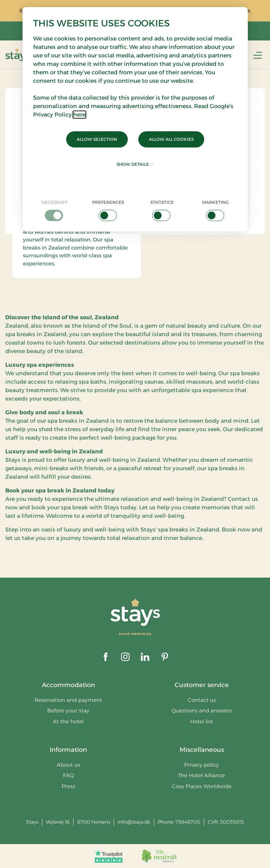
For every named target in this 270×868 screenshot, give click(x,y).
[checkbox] (55, 210)
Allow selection (97, 139)
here (79, 115)
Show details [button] (135, 164)
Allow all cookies (171, 139)
